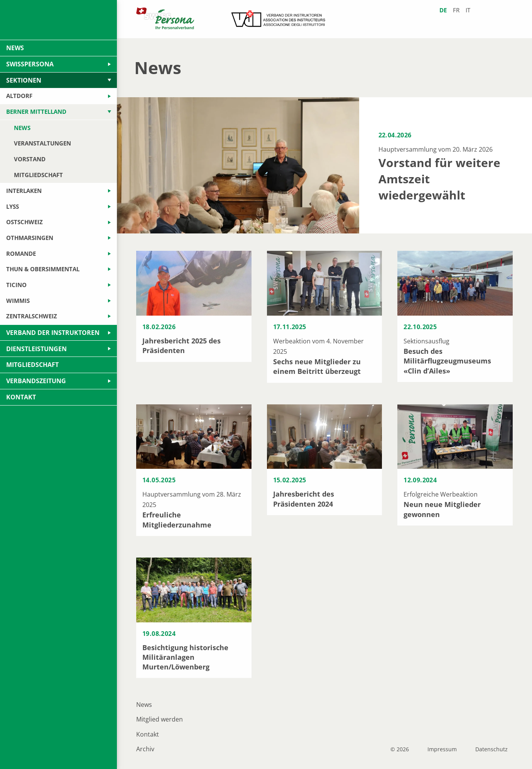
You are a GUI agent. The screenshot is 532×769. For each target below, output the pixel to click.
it (468, 10)
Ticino (16, 285)
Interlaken (24, 191)
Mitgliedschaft (38, 175)
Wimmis (18, 301)
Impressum (442, 749)
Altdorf (19, 96)
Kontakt (148, 734)
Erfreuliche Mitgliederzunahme (177, 520)
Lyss (13, 206)
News (144, 705)
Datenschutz (491, 749)
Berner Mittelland (36, 112)
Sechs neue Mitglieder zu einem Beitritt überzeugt (317, 366)
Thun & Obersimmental (43, 269)
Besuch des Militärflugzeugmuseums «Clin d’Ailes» (447, 361)
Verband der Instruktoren (53, 333)
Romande (21, 254)
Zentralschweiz (32, 316)
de (443, 10)
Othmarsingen (30, 238)
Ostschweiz (24, 222)
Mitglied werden (160, 719)
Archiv (145, 749)
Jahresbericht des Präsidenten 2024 (304, 499)
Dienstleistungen (36, 349)
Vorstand (30, 159)
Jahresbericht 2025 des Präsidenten (182, 346)
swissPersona (30, 64)
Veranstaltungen (42, 143)
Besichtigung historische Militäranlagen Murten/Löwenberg (185, 657)
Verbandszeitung (36, 381)
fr (456, 10)
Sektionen (24, 80)
